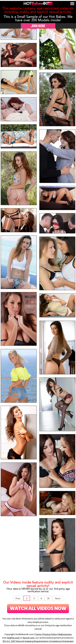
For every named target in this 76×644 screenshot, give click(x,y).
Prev (18, 598)
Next (58, 598)
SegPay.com (13, 638)
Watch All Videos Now (38, 608)
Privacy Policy (50, 634)
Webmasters (65, 634)
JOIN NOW (38, 26)
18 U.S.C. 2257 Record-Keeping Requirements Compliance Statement (38, 641)
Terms (38, 634)
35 (48, 598)
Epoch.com (29, 638)
